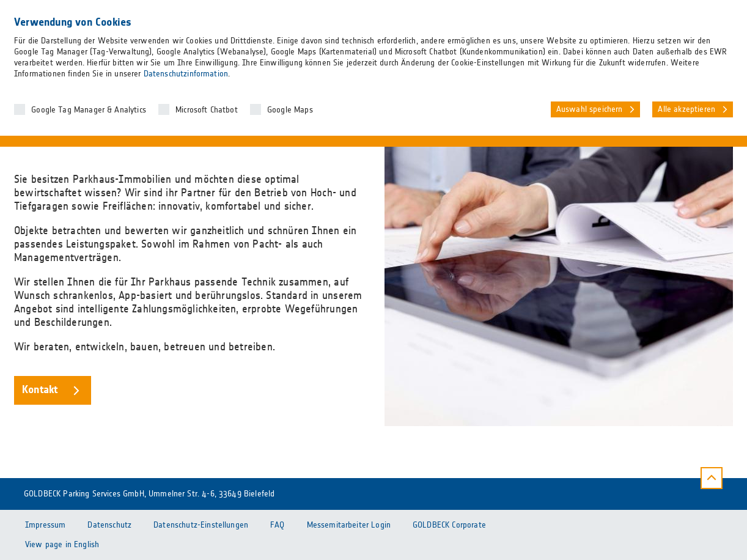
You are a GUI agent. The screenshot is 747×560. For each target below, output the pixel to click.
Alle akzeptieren (686, 109)
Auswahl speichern (590, 109)
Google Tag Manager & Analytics (89, 110)
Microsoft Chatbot (207, 110)
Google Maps (290, 110)
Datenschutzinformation (186, 74)
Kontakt (40, 390)
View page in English (62, 545)
